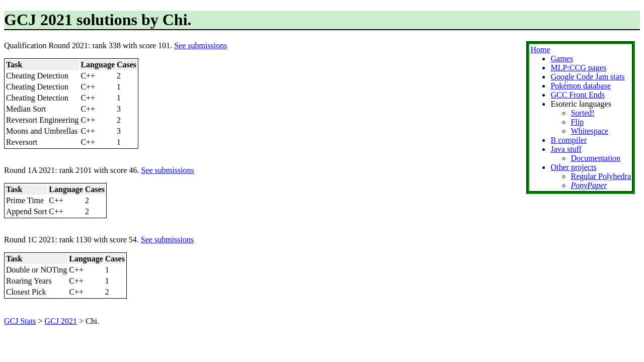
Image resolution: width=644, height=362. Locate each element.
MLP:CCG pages (578, 68)
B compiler (569, 140)
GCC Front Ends (578, 95)
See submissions (200, 46)
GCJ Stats (20, 321)
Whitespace (589, 131)
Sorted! (582, 113)
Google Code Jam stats (587, 77)
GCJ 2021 (61, 321)
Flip (577, 122)
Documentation (595, 158)
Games (561, 59)
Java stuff (566, 149)
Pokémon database (581, 86)
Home (540, 50)
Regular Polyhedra (601, 176)
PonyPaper (589, 185)
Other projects (573, 167)
